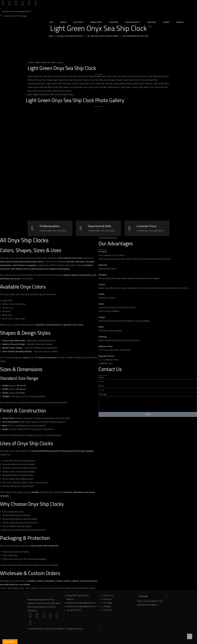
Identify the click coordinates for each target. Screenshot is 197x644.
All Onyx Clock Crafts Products (70, 36)
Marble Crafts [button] (96, 22)
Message (103, 394)
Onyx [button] (51, 22)
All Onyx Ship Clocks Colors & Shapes (103, 36)
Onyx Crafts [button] (78, 22)
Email (101, 386)
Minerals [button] (180, 22)
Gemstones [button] (152, 22)
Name (101, 377)
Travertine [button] (114, 22)
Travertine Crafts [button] (133, 22)
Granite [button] (166, 22)
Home (51, 36)
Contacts (71, 592)
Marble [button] (63, 22)
